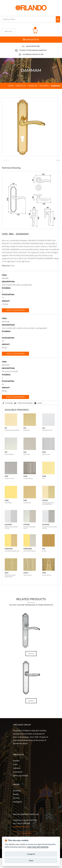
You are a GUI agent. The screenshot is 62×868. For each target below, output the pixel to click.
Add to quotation (15, 323)
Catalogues (17, 814)
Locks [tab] (38, 415)
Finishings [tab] (8, 415)
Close (31, 861)
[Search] (58, 19)
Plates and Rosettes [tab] (23, 415)
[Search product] (29, 19)
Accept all (31, 854)
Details (31, 666)
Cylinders (17, 781)
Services (16, 810)
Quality (16, 807)
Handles (16, 773)
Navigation (31, 39)
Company (17, 803)
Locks (15, 777)
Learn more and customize (38, 847)
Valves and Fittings (21, 788)
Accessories (18, 784)
